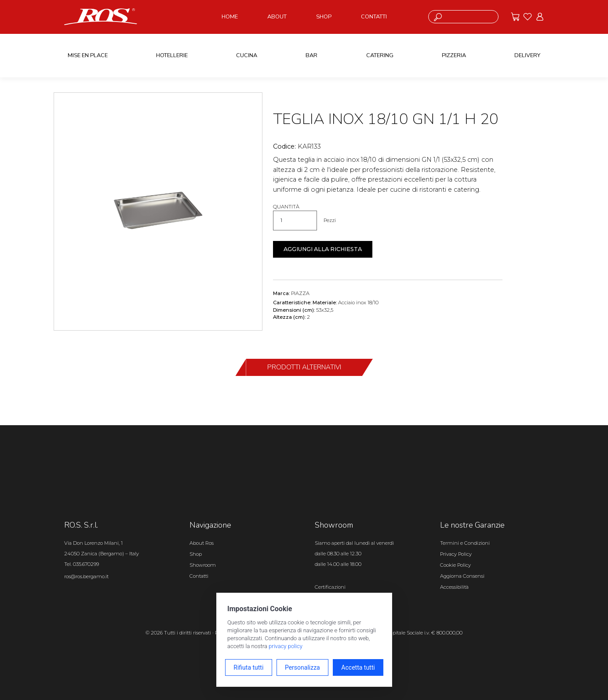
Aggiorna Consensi (462, 576)
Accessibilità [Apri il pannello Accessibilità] (454, 587)
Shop (196, 554)
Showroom (203, 565)
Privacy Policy (456, 554)
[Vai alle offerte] (515, 17)
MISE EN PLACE (88, 55)
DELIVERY (527, 55)
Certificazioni (330, 587)
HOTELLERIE (172, 55)
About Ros (202, 543)
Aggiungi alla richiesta (323, 249)
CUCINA (247, 55)
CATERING (380, 55)
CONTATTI (374, 17)
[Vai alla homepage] (101, 16)
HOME (230, 17)
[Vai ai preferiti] (528, 17)
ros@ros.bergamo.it (86, 576)
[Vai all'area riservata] (540, 17)
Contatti (199, 576)
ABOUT (277, 17)
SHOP (324, 17)
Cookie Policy (455, 565)
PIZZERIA (454, 55)
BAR (311, 55)
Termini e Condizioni (465, 543)
